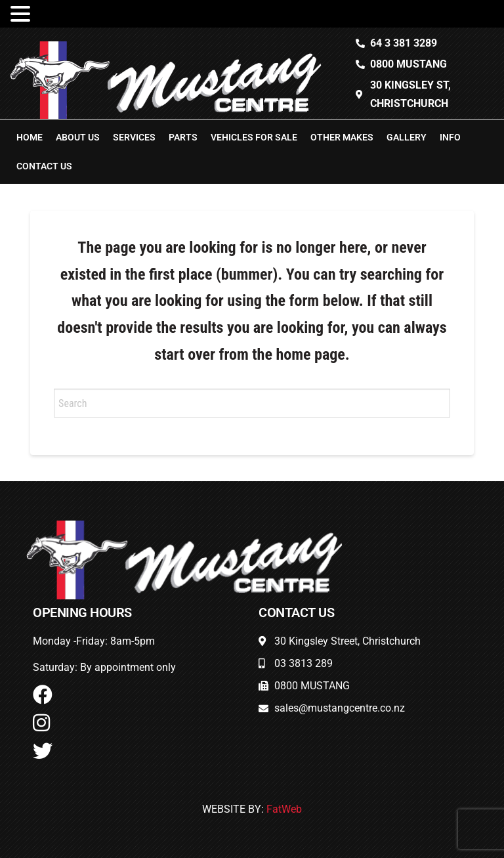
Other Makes (342, 137)
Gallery (407, 137)
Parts (183, 137)
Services (134, 137)
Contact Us (44, 166)
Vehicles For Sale (254, 137)
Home (30, 137)
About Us (78, 137)
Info (450, 137)
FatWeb (284, 809)
